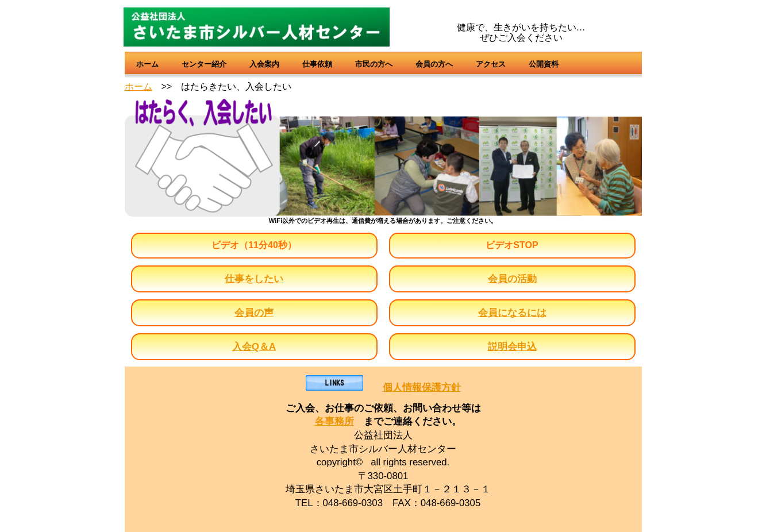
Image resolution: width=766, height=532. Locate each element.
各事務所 (334, 421)
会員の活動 (512, 279)
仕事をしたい (254, 279)
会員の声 (254, 313)
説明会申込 (512, 347)
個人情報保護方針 (422, 388)
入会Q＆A (254, 347)
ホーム (138, 86)
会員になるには (512, 313)
